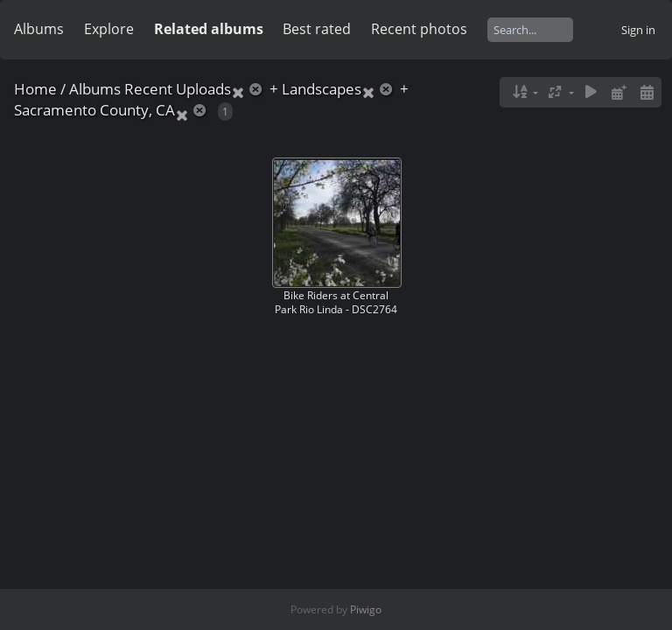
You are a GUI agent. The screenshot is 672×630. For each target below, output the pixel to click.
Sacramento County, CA (94, 110)
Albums (39, 29)
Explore (109, 29)
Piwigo (366, 609)
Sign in (638, 30)
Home (35, 89)
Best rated (317, 29)
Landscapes (322, 89)
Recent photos (419, 29)
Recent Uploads (178, 89)
